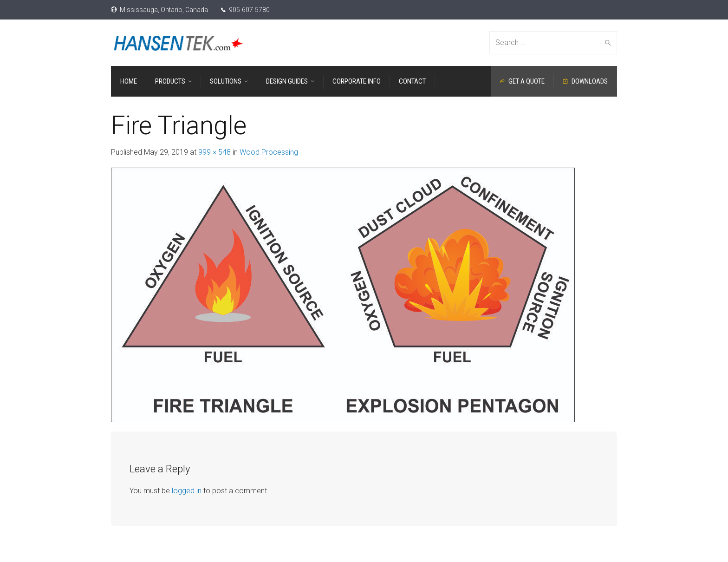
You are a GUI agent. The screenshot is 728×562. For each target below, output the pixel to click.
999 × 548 (214, 152)
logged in (187, 491)
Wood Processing (269, 152)
